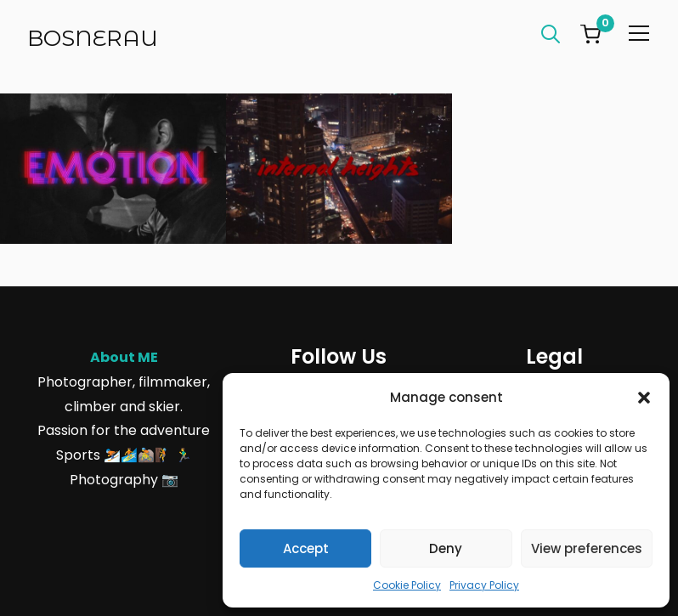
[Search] (551, 32)
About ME (124, 357)
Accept (306, 548)
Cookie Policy (407, 585)
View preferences (587, 548)
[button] (644, 398)
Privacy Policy (484, 585)
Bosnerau (93, 38)
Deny (446, 548)
